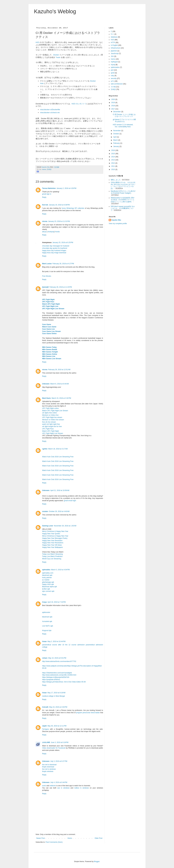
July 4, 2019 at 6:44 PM (59, 782)
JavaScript (115, 54)
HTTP (113, 43)
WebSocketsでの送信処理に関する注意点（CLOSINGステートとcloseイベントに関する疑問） (123, 200)
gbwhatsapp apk (48, 582)
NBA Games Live (49, 356)
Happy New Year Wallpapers (52, 547)
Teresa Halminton (49, 188)
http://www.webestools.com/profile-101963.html (59, 675)
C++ (112, 34)
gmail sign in (47, 194)
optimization (115, 67)
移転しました (116, 180)
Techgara (45, 729)
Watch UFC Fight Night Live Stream (55, 411)
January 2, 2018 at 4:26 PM (66, 188)
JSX (112, 56)
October (116, 134)
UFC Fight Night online (50, 408)
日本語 (49, 169)
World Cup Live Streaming (52, 559)
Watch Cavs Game (49, 327)
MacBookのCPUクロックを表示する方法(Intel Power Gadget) (123, 192)
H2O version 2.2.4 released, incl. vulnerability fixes (123, 126)
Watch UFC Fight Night (51, 304)
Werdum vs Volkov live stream (53, 420)
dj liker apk (46, 589)
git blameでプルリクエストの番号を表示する (124, 120)
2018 (113, 106)
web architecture (117, 84)
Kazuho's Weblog (55, 11)
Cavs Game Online (49, 334)
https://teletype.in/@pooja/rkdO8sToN (56, 677)
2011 (113, 166)
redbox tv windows (81, 788)
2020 (113, 99)
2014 (113, 157)
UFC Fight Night (48, 300)
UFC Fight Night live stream (52, 417)
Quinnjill (45, 287)
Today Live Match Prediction (52, 556)
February (117, 143)
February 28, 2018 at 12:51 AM (59, 370)
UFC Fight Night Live (50, 306)
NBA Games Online (50, 354)
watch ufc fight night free (51, 424)
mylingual (114, 62)
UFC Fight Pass (48, 302)
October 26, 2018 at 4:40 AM (59, 511)
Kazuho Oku (116, 220)
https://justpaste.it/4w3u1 (51, 680)
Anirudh (45, 707)
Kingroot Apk (47, 631)
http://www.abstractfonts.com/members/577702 (59, 661)
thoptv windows (48, 771)
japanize (114, 51)
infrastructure (116, 48)
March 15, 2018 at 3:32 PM (61, 398)
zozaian (45, 511)
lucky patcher (47, 578)
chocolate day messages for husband (56, 246)
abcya (44, 232)
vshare (45, 658)
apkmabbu (46, 570)
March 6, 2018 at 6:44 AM (60, 384)
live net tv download (49, 765)
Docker (56, 55)
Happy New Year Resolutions (53, 543)
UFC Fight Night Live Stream (53, 309)
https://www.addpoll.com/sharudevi (55, 666)
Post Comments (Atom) (54, 842)
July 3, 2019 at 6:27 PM (59, 761)
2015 (113, 154)
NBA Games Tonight (50, 352)
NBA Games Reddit (50, 350)
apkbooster (46, 612)
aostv (44, 786)
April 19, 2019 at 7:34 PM (57, 602)
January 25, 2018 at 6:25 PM (63, 243)
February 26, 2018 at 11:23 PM (61, 287)
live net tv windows (49, 769)
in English (114, 45)
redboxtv (53, 786)
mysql (113, 65)
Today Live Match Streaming (52, 554)
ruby (112, 76)
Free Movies (47, 276)
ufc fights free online (49, 413)
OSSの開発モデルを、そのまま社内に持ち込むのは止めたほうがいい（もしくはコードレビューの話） (123, 185)
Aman (44, 641)
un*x (112, 81)
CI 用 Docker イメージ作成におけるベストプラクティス (124, 115)
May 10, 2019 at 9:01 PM (57, 658)
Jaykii (44, 726)
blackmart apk (47, 575)
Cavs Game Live (48, 329)
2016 (113, 150)
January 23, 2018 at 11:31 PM (59, 221)
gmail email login (70, 501)
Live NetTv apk (48, 626)
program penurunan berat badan (88, 713)
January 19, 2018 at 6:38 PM (59, 205)
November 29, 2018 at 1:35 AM (65, 526)
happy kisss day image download (54, 253)
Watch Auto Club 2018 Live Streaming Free (58, 457)
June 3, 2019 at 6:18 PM (60, 742)
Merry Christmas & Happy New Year (55, 531)
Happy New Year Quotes (51, 534)
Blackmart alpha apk (50, 587)
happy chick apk (48, 584)
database (114, 37)
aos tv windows (63, 788)
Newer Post (41, 838)
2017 (113, 109)
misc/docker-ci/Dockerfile (50, 110)
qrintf (113, 73)
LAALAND (46, 742)
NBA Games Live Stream (52, 359)
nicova (45, 221)
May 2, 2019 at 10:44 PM (56, 641)
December (117, 112)
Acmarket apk (47, 621)
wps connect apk (48, 591)
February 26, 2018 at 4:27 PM (63, 264)
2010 (113, 169)
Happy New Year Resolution (52, 541)
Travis (58, 57)
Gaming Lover (48, 526)
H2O (37, 42)
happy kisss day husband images (54, 250)
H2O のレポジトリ (79, 104)
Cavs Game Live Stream (51, 331)
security (114, 78)
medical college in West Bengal (53, 696)
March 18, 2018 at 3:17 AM (58, 449)
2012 (113, 163)
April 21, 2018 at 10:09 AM (60, 490)
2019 (113, 103)
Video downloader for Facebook (54, 748)
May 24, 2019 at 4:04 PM (58, 707)
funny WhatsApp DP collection (73, 208)
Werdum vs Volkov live (50, 415)
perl (112, 70)
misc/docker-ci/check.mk (50, 113)
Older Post (98, 838)
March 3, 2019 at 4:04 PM (60, 570)
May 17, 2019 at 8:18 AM (56, 693)
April (115, 137)
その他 (113, 87)
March (116, 140)
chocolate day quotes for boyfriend (55, 248)
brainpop (51, 232)
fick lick (45, 205)
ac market (46, 580)
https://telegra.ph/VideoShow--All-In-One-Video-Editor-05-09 (64, 682)
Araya (44, 602)
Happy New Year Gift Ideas (52, 545)
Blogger (97, 861)
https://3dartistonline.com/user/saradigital (57, 673)
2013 (113, 160)
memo (44, 169)
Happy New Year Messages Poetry (55, 538)
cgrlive (45, 449)
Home (70, 838)
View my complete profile (118, 224)
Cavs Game (47, 324)
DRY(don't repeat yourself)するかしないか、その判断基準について (123, 208)
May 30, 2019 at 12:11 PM (57, 726)
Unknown (46, 384)
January (116, 146)
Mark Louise (47, 264)
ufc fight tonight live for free (52, 426)
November (117, 131)
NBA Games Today (49, 347)
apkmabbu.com (48, 573)
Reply (44, 197)
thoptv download (48, 767)
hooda (57, 232)
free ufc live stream (49, 422)
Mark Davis (46, 398)
